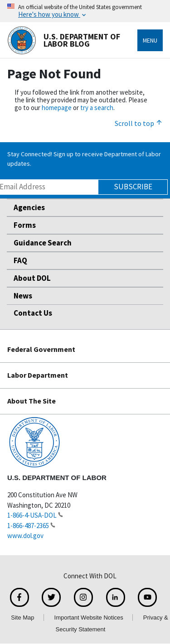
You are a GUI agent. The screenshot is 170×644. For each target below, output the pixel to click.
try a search (97, 108)
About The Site (32, 401)
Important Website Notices (89, 618)
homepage (57, 108)
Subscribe (133, 187)
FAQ (20, 260)
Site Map (22, 618)
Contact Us (33, 313)
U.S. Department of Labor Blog (64, 40)
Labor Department (38, 375)
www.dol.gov (25, 536)
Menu (150, 40)
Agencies (29, 207)
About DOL (32, 278)
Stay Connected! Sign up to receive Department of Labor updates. (84, 159)
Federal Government (41, 349)
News (23, 296)
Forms (25, 225)
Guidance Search (43, 243)
